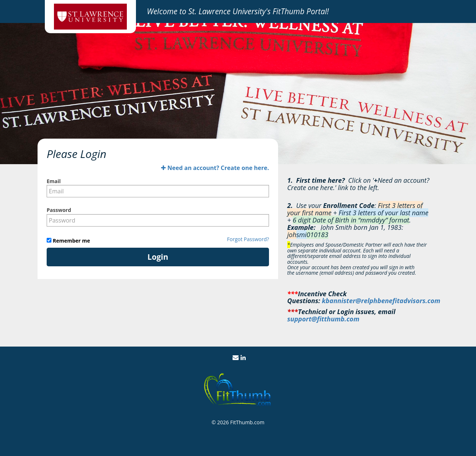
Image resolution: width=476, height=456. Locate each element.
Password (59, 210)
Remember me (71, 241)
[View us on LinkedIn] (243, 358)
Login (158, 257)
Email (54, 181)
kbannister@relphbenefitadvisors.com (381, 301)
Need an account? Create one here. (215, 168)
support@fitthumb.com (323, 319)
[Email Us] (236, 358)
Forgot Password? (248, 239)
